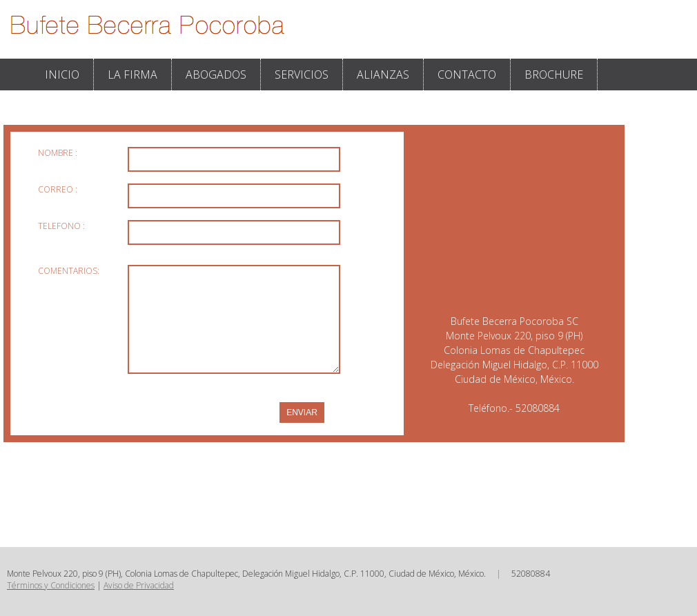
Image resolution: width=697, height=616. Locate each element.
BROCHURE (554, 74)
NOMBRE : (58, 153)
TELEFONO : (61, 226)
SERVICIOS (302, 74)
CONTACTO (467, 74)
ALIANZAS (383, 74)
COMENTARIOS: (69, 271)
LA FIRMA (132, 74)
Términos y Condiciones (51, 585)
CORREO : (58, 189)
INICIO (62, 74)
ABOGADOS (216, 74)
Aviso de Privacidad (139, 585)
